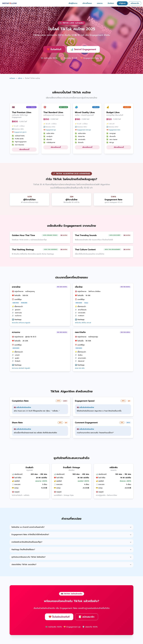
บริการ (20, 78)
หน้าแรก (12, 78)
